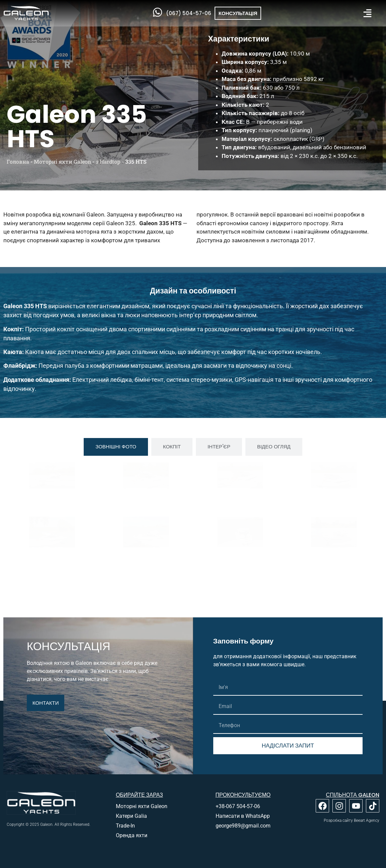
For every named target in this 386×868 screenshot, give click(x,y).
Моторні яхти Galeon (62, 161)
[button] (367, 13)
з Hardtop (108, 161)
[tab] (116, 447)
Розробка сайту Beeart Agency (352, 820)
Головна (18, 161)
